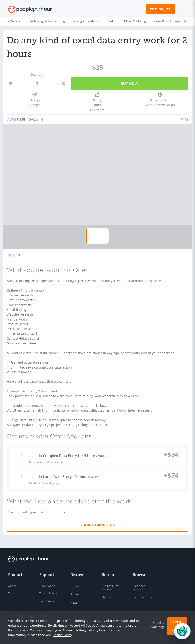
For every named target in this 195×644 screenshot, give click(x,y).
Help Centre (47, 599)
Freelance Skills (142, 595)
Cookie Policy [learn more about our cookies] (62, 635)
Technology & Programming (47, 21)
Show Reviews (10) (97, 523)
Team (12, 591)
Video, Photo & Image (167, 21)
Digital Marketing (135, 21)
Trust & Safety (48, 591)
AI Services (15, 21)
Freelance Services (139, 585)
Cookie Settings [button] (158, 625)
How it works (47, 583)
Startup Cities (110, 595)
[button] (182, 9)
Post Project (160, 9)
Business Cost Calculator (110, 585)
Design (112, 21)
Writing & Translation (86, 21)
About (12, 583)
